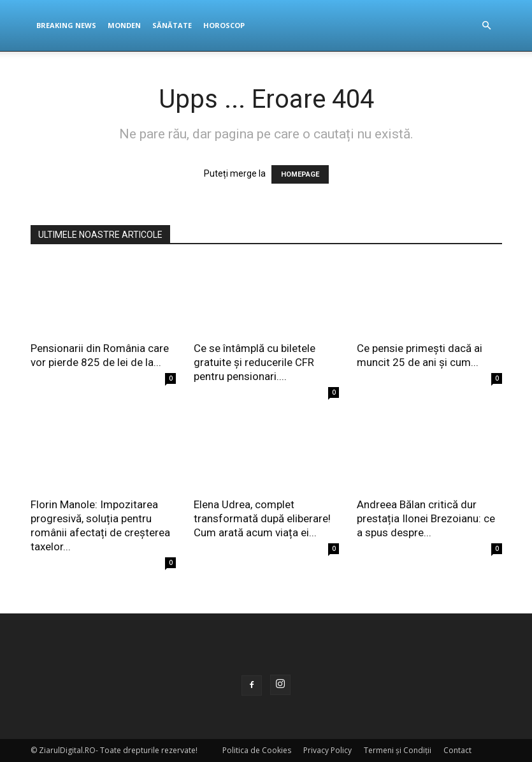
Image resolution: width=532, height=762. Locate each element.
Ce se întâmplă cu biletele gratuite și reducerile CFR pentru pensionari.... (255, 362)
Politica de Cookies (257, 750)
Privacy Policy (327, 750)
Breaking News (66, 25)
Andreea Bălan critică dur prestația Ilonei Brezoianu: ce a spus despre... (426, 518)
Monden (124, 25)
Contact (457, 750)
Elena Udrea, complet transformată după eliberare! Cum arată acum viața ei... (262, 518)
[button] (487, 26)
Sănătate (172, 25)
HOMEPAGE (300, 174)
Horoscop (224, 25)
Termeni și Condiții (398, 750)
